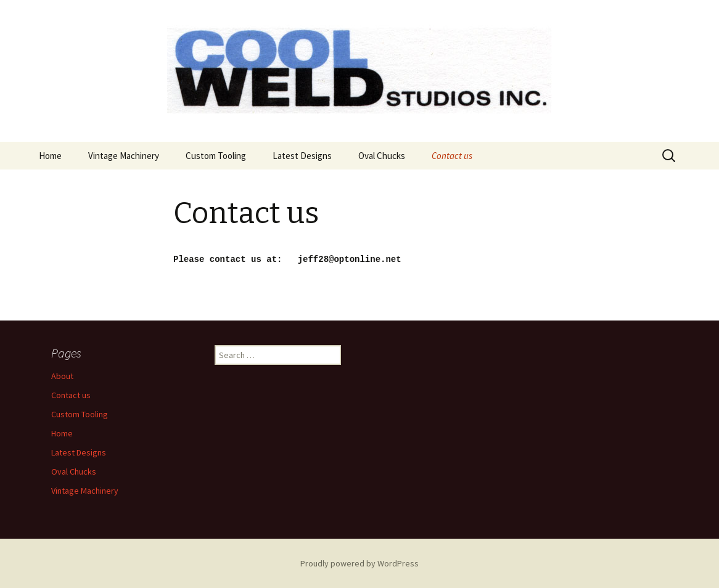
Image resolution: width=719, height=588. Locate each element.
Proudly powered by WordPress (359, 563)
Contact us (452, 156)
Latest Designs (302, 156)
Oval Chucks (382, 156)
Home (50, 156)
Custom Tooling (216, 156)
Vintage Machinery (124, 156)
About (62, 375)
